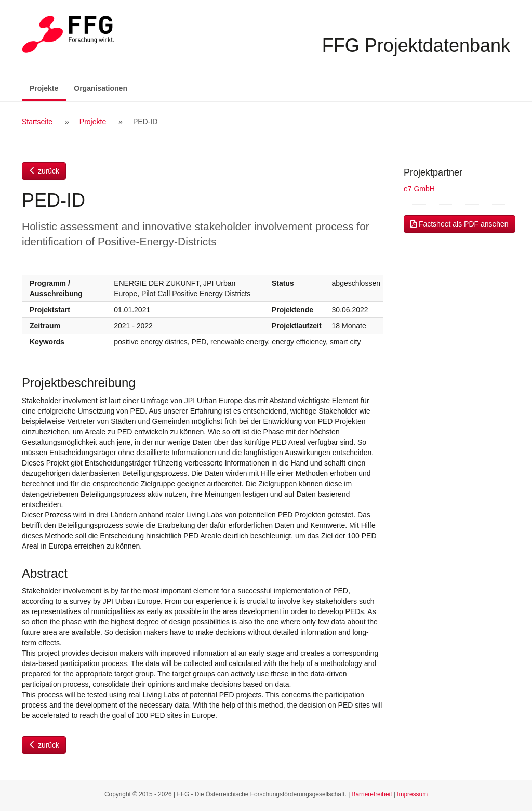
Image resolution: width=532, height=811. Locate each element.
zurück (44, 171)
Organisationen (101, 88)
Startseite (37, 122)
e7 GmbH (419, 189)
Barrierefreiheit (372, 794)
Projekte (48, 88)
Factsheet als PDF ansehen (460, 224)
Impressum (412, 794)
